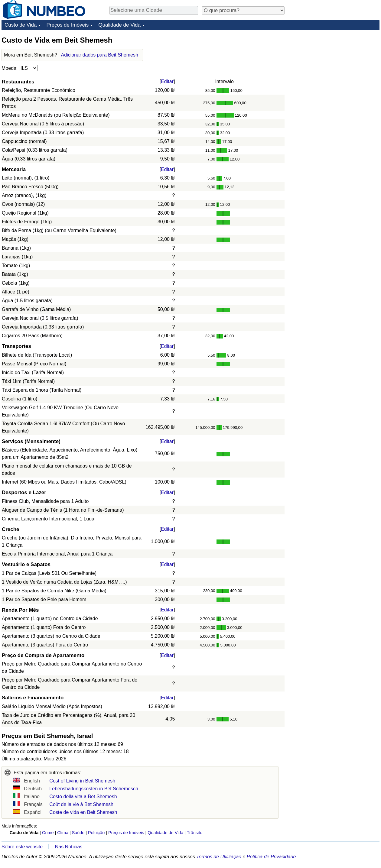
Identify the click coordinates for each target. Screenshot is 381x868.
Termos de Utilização (219, 857)
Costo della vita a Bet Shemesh (83, 797)
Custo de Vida (21, 25)
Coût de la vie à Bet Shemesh (81, 804)
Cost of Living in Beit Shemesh (82, 781)
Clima (63, 833)
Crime (48, 833)
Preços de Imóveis (67, 25)
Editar (167, 81)
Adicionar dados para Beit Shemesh (100, 55)
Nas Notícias (69, 847)
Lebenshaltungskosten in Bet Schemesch (94, 789)
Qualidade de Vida (119, 25)
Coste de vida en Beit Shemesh (83, 812)
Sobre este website (22, 847)
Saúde (78, 833)
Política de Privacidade (271, 857)
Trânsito (195, 833)
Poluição (96, 833)
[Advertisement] (334, 73)
